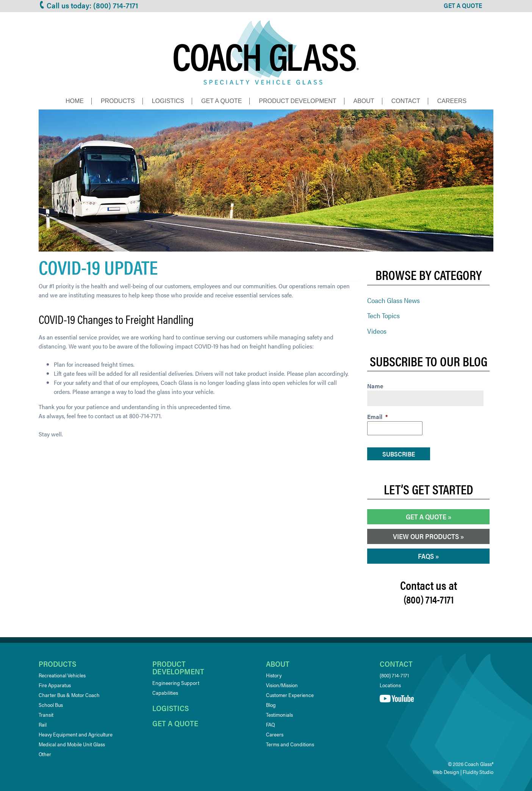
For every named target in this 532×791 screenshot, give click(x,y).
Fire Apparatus (55, 685)
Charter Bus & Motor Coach (69, 695)
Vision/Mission (282, 685)
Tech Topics (383, 315)
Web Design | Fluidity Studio (463, 772)
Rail (43, 724)
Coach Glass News (394, 300)
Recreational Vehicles (62, 675)
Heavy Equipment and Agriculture (76, 734)
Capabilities (165, 693)
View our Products (426, 536)
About (364, 101)
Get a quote (175, 723)
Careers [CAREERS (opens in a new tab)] (452, 101)
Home (75, 101)
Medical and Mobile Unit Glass (72, 744)
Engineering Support (176, 683)
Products (118, 101)
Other (45, 754)
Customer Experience (290, 695)
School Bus (51, 705)
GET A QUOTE (463, 5)
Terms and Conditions (290, 744)
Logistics (168, 101)
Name (375, 386)
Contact (406, 101)
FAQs (426, 556)
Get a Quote (221, 101)
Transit (46, 714)
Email (377, 417)
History (274, 675)
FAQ (270, 724)
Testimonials (279, 714)
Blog (271, 705)
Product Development (297, 101)
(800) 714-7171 (394, 675)
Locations (390, 685)
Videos (377, 331)
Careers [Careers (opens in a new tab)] (275, 734)
